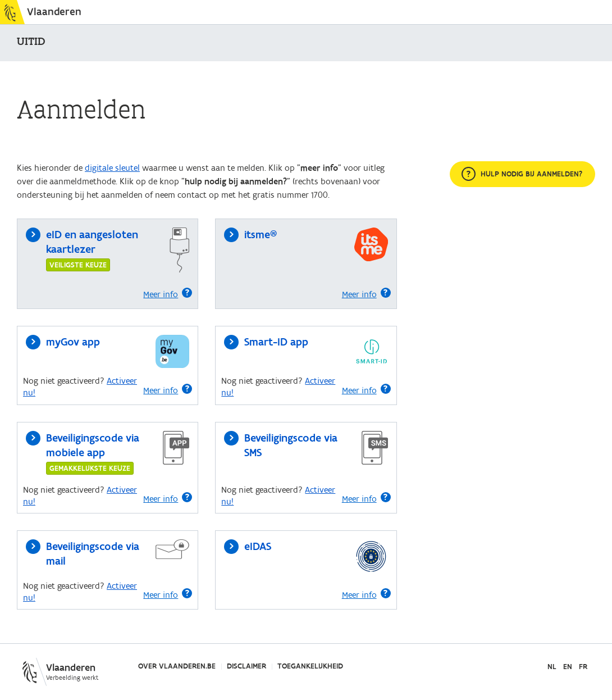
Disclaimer (246, 666)
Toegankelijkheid (310, 666)
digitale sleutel (112, 168)
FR (583, 667)
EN (568, 667)
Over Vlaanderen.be (177, 666)
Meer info (168, 294)
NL (552, 667)
